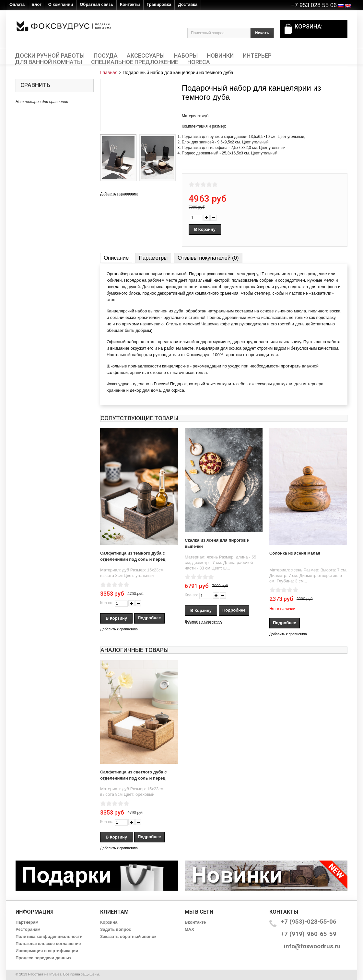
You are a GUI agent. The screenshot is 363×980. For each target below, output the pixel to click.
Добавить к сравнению (119, 194)
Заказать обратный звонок (128, 936)
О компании (61, 4)
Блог (36, 4)
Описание (116, 258)
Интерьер (257, 56)
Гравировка (159, 4)
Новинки (220, 56)
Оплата (17, 4)
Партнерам (27, 922)
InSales (55, 974)
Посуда (106, 56)
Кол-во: (107, 603)
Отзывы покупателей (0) (208, 258)
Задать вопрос (116, 929)
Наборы (186, 56)
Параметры (153, 258)
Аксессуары (146, 56)
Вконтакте (195, 922)
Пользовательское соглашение (48, 944)
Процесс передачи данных (43, 958)
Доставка (188, 4)
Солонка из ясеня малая (295, 553)
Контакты (130, 4)
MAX (189, 929)
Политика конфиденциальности (49, 936)
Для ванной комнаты (48, 62)
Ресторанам (28, 929)
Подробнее (149, 618)
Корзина (109, 922)
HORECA (199, 62)
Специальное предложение (135, 62)
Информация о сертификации (47, 951)
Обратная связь (96, 4)
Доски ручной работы (50, 56)
